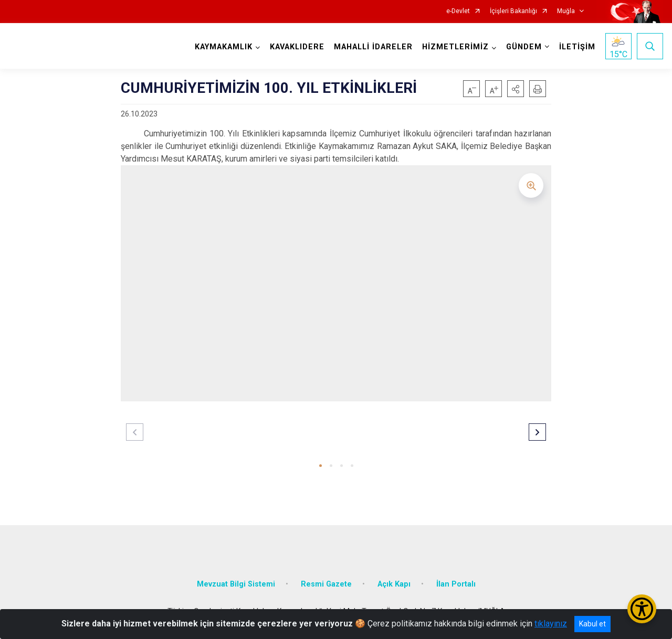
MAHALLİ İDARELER (373, 47)
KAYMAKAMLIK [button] (224, 47)
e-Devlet (458, 11)
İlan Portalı (456, 584)
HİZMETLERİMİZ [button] (455, 47)
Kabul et (592, 624)
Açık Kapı (394, 584)
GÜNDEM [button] (524, 47)
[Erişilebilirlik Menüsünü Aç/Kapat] (642, 609)
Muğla (566, 11)
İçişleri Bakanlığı (513, 11)
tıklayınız (551, 624)
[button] (516, 89)
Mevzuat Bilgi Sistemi (236, 584)
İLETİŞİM (577, 47)
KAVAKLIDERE (297, 47)
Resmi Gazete (326, 584)
